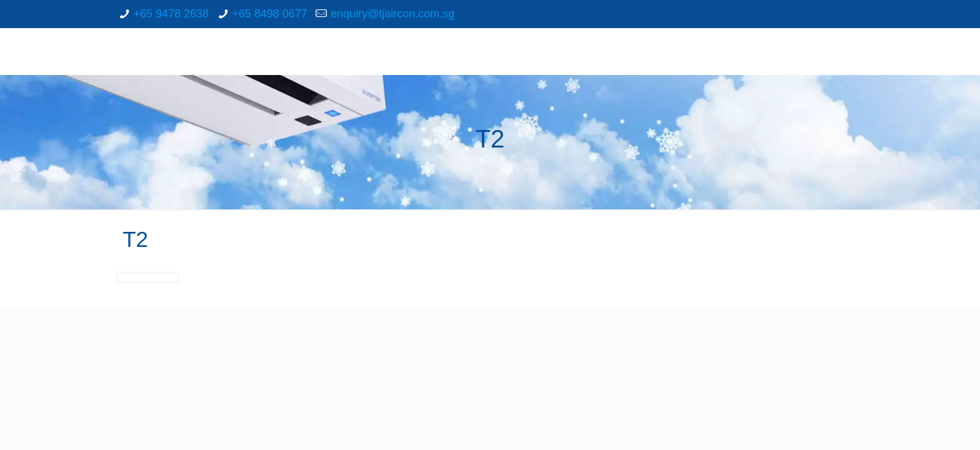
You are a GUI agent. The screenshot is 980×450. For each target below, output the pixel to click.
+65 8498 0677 (270, 14)
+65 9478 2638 (171, 14)
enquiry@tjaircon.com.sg (392, 14)
